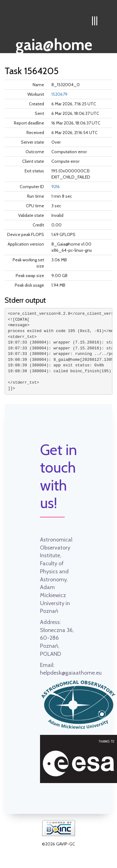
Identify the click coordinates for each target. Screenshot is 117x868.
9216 (56, 187)
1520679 (59, 94)
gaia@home (54, 43)
